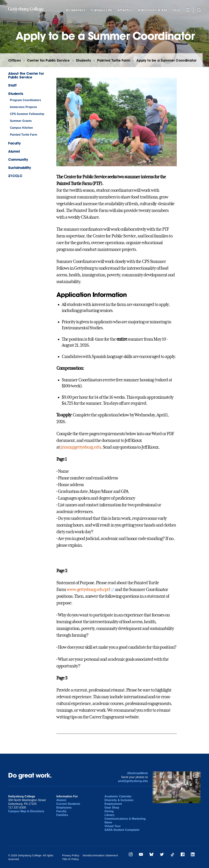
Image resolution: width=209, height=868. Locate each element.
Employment (113, 804)
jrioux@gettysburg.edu (81, 447)
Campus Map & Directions (26, 811)
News (108, 822)
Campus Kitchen (21, 128)
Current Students (68, 804)
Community (18, 159)
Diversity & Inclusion (119, 800)
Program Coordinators (26, 100)
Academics (76, 10)
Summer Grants (21, 121)
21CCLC (15, 176)
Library (109, 815)
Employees (64, 808)
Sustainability (20, 168)
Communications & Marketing (125, 819)
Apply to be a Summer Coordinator (166, 60)
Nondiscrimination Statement (100, 855)
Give (176, 10)
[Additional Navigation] (188, 10)
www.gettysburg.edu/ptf (88, 590)
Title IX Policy (71, 859)
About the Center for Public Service (26, 75)
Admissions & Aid (152, 10)
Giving (109, 811)
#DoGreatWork (138, 773)
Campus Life (101, 10)
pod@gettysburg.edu (133, 781)
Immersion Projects (23, 107)
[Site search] (199, 10)
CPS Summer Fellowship (27, 114)
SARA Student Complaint (122, 830)
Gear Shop (112, 808)
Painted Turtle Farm (114, 60)
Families (62, 815)
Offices (14, 60)
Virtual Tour (112, 826)
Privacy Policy (71, 855)
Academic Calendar (118, 796)
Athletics (125, 10)
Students (83, 60)
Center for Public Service (48, 60)
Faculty (14, 143)
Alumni (14, 151)
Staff (12, 85)
